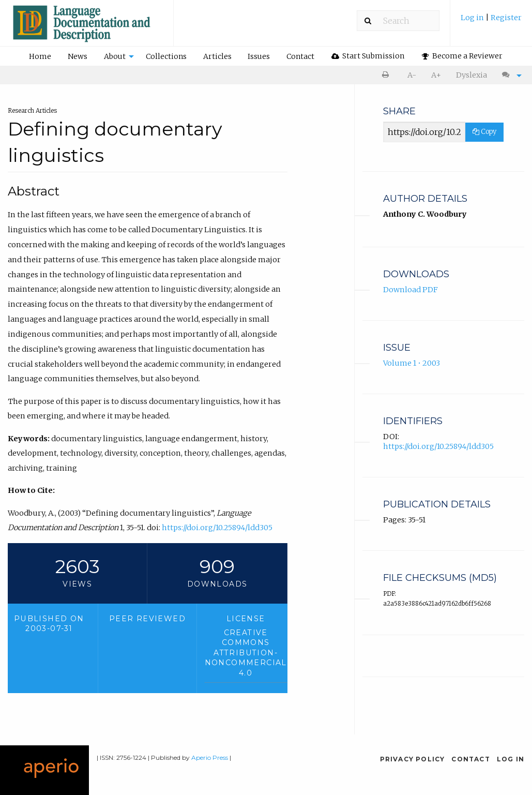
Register (506, 18)
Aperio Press (210, 757)
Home (40, 56)
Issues (259, 56)
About (115, 56)
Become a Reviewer (462, 56)
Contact (300, 56)
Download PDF (411, 290)
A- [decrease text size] (412, 75)
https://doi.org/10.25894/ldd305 (217, 528)
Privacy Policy (413, 759)
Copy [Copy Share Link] (484, 132)
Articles (217, 56)
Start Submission (368, 56)
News (78, 56)
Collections (166, 56)
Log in (473, 18)
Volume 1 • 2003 (412, 363)
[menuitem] (491, 21)
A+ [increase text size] (436, 75)
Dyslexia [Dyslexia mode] (472, 75)
